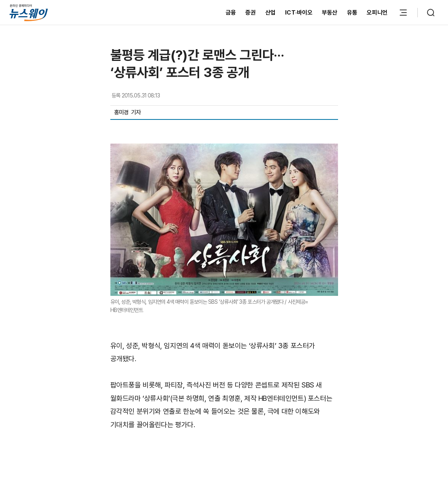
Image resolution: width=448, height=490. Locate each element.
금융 (231, 13)
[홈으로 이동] (29, 12)
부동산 (330, 13)
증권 (251, 13)
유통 (352, 13)
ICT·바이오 (299, 13)
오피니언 (377, 13)
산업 (271, 13)
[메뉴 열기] (403, 13)
